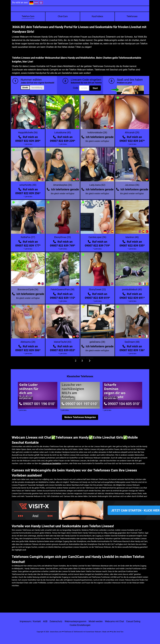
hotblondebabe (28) (97, 133)
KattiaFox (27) (28, 237)
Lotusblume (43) (63, 133)
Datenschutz (56, 621)
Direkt (25, 88)
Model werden (96, 621)
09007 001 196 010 (37, 404)
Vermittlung (37, 88)
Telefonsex (132, 16)
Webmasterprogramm (75, 621)
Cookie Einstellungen (80, 625)
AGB (45, 621)
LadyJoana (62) (97, 185)
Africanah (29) (132, 133)
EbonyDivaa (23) (63, 237)
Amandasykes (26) (63, 185)
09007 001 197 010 (80, 404)
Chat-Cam (63, 16)
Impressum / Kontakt (30, 621)
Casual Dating (133, 621)
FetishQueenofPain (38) (63, 289)
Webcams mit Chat (114, 621)
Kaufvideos (97, 16)
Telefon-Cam (28, 16)
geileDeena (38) (97, 342)
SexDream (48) (132, 342)
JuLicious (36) (132, 185)
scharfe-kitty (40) (28, 185)
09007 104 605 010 (122, 404)
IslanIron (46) (132, 237)
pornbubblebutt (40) (132, 289)
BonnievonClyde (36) (28, 289)
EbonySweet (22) (97, 289)
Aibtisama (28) (28, 342)
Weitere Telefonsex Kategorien (80, 417)
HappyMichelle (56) (28, 133)
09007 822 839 (28, 141)
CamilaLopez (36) (97, 237)
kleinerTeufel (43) (63, 342)
